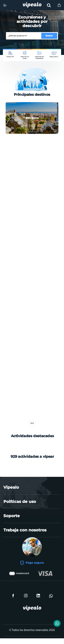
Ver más (32, 426)
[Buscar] (24, 36)
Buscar (49, 36)
